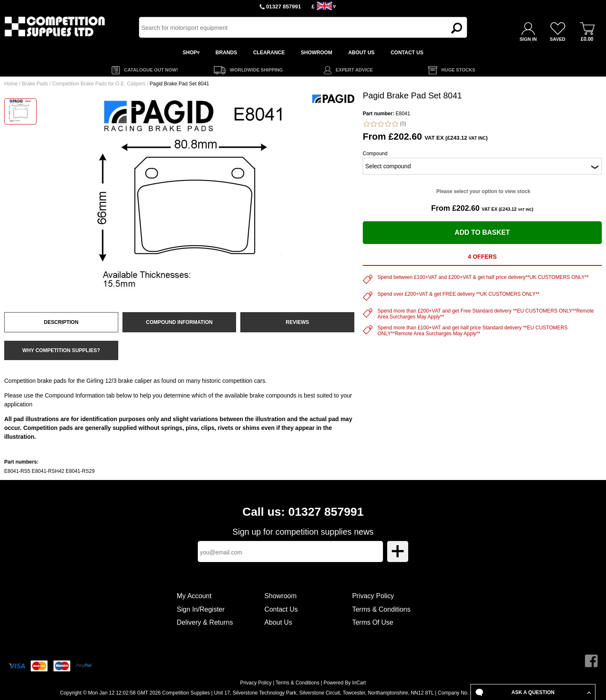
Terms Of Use (373, 622)
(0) (384, 124)
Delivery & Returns (205, 622)
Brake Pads (35, 84)
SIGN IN (528, 39)
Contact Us (281, 609)
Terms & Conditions (381, 609)
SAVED (557, 39)
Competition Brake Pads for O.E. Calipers (99, 84)
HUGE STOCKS (458, 70)
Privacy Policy (373, 596)
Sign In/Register (201, 609)
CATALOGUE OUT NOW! (151, 70)
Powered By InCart (345, 683)
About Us (278, 622)
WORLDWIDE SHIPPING (256, 70)
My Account (194, 596)
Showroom (280, 596)
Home (11, 84)
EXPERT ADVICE (354, 70)
